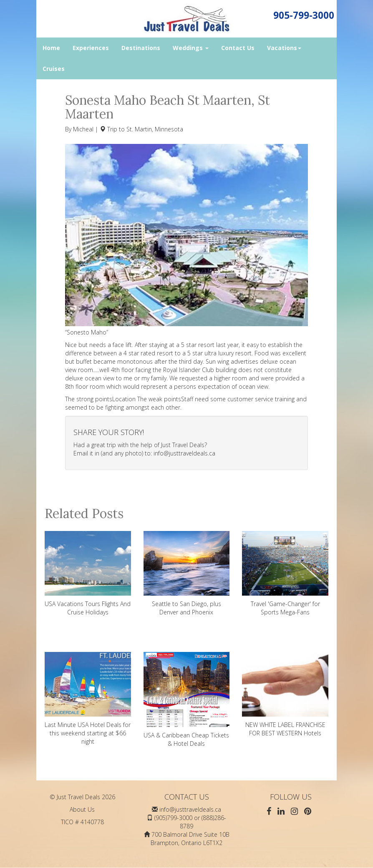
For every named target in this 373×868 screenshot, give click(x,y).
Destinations (141, 48)
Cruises (54, 69)
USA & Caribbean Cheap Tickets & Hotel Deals (187, 700)
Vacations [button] (284, 48)
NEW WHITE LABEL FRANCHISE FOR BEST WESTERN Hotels (285, 694)
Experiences (91, 48)
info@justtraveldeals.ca (184, 453)
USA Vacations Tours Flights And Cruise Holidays (88, 574)
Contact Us (238, 48)
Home (51, 48)
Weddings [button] (191, 48)
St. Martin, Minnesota (155, 129)
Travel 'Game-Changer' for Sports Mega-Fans (285, 574)
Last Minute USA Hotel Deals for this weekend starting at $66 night (88, 699)
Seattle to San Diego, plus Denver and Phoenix (187, 574)
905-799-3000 (304, 15)
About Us (82, 809)
